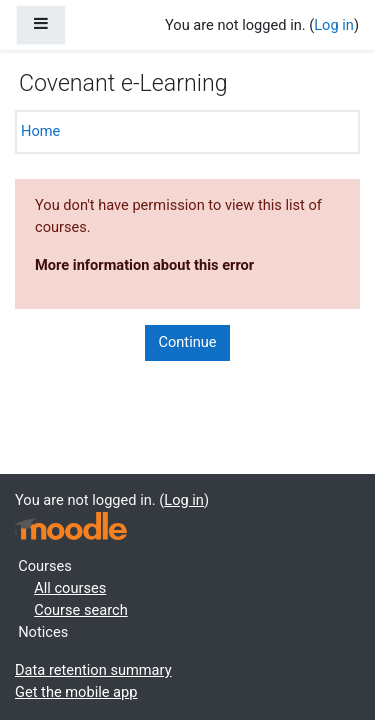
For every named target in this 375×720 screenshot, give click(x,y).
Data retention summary (93, 670)
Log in (334, 25)
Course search (81, 610)
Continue (187, 342)
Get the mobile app (76, 692)
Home (40, 131)
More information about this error (144, 265)
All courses (70, 588)
